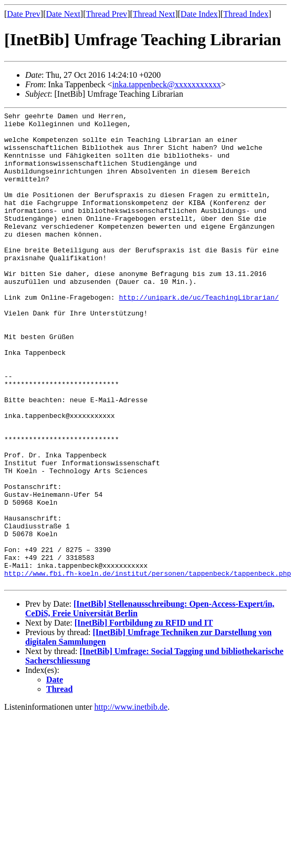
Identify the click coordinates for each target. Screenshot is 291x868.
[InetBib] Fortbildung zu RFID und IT (144, 717)
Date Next (63, 14)
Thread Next (154, 14)
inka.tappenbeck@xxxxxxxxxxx (167, 84)
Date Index (199, 14)
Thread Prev (106, 14)
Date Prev (24, 14)
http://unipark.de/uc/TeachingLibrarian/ (199, 335)
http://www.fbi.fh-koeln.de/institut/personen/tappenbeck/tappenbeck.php (148, 666)
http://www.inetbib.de (131, 801)
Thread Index (246, 14)
